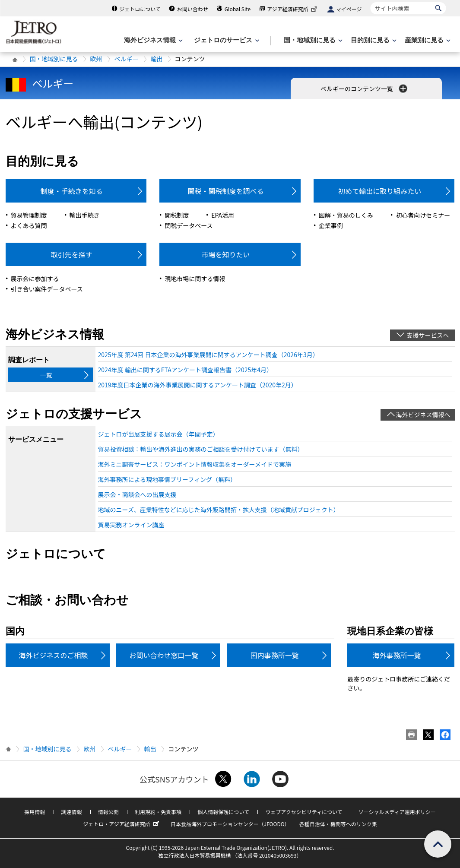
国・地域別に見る (54, 59)
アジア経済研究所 (293, 9)
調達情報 (72, 812)
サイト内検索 (370, 2)
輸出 (157, 59)
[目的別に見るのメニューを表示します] (373, 40)
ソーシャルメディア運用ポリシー (397, 812)
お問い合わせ (193, 9)
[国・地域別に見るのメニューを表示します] (312, 40)
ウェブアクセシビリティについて (304, 812)
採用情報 (35, 812)
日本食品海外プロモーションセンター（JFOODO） (230, 824)
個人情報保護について (223, 812)
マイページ (349, 9)
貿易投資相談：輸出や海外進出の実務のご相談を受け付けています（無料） (201, 449)
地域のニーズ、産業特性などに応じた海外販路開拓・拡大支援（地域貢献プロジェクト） (219, 510)
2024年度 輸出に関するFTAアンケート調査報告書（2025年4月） (185, 370)
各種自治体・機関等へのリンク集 (338, 824)
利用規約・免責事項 (158, 812)
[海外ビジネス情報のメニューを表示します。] (152, 40)
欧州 (96, 59)
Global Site (238, 9)
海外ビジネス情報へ (423, 415)
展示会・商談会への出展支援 (137, 494)
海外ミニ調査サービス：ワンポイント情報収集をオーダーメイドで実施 (195, 464)
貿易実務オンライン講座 (131, 525)
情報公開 (108, 812)
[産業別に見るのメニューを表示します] (427, 40)
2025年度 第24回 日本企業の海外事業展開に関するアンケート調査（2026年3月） (208, 355)
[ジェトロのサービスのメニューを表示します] (226, 40)
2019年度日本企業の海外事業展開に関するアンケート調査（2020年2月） (198, 385)
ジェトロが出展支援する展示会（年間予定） (159, 434)
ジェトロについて (140, 9)
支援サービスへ (428, 335)
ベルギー (127, 59)
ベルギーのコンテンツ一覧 (365, 89)
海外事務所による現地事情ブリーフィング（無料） (167, 479)
